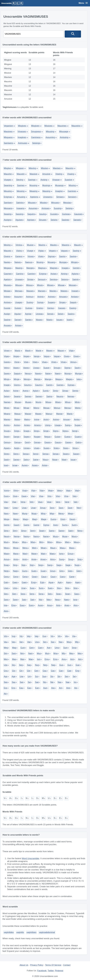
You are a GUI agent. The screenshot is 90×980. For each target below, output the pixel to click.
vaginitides (9, 932)
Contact (67, 965)
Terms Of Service (53, 965)
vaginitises (31, 932)
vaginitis (20, 932)
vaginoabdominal (47, 932)
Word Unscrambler (31, 858)
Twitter (51, 971)
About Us (24, 965)
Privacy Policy (37, 965)
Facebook (42, 971)
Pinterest (59, 971)
